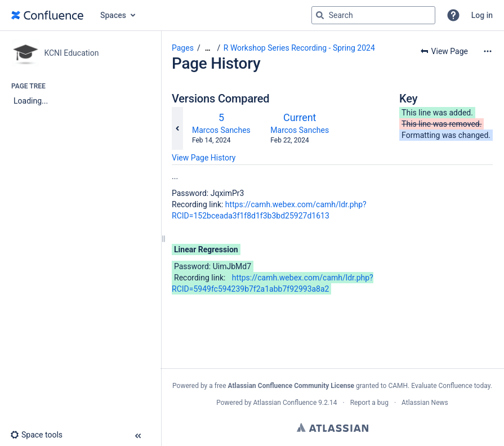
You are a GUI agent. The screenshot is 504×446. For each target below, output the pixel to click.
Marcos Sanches (221, 130)
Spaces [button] (113, 15)
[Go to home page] (47, 15)
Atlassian (333, 427)
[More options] (488, 51)
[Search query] (373, 15)
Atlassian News (425, 403)
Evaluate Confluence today (451, 386)
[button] (453, 15)
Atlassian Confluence (285, 403)
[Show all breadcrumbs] (208, 48)
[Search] (320, 15)
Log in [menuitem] (482, 15)
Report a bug (369, 403)
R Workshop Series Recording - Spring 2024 (299, 48)
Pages (183, 48)
